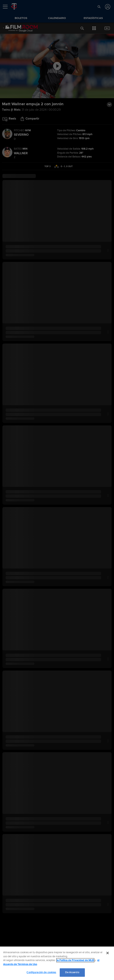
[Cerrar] (108, 953)
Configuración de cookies (41, 972)
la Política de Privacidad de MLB (75, 960)
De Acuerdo (72, 972)
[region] (57, 963)
